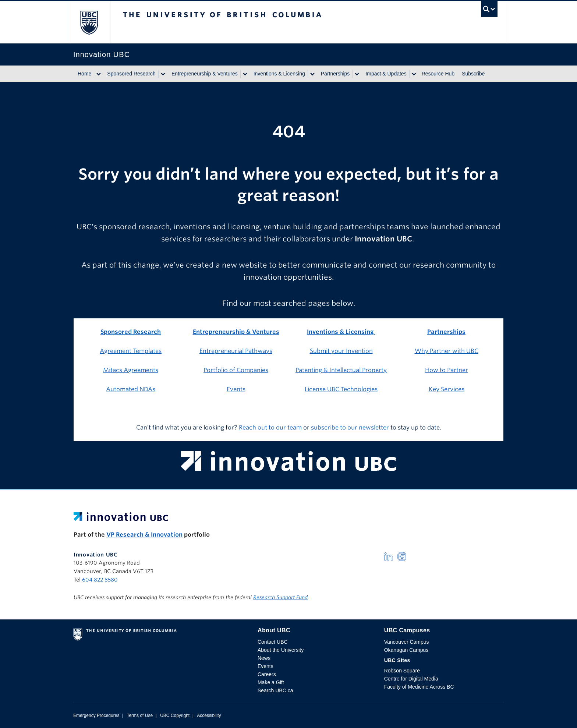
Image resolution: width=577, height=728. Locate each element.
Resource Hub (438, 74)
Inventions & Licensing (279, 74)
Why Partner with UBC (447, 351)
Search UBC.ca (275, 690)
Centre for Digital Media (411, 679)
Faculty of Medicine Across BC (419, 687)
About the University (281, 650)
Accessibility (209, 715)
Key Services (447, 389)
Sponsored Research (131, 74)
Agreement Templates (131, 351)
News (264, 658)
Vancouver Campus (407, 642)
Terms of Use (140, 715)
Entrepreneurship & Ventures (205, 74)
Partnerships (335, 74)
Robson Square (402, 671)
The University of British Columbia (89, 22)
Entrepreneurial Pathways (236, 351)
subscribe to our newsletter (350, 427)
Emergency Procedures (96, 715)
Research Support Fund (280, 597)
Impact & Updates (386, 74)
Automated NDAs (131, 389)
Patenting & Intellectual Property (341, 370)
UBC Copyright (175, 715)
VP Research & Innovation (144, 535)
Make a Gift (271, 682)
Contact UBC (273, 642)
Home (84, 74)
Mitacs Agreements (131, 370)
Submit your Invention (341, 351)
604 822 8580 (100, 580)
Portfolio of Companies (236, 370)
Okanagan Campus (406, 650)
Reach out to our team (270, 427)
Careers (267, 674)
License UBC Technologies (341, 389)
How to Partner (447, 370)
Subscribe (473, 74)
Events (236, 389)
